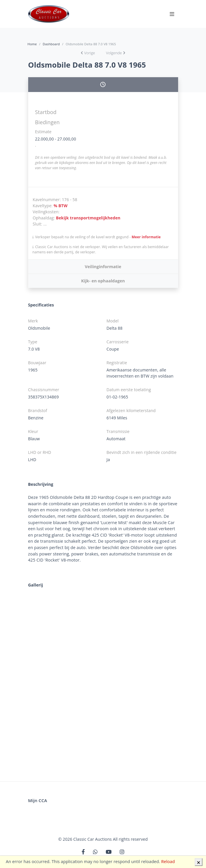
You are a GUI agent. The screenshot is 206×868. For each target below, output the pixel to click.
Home (32, 44)
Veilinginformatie (103, 267)
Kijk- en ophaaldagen (103, 281)
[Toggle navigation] (172, 14)
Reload (168, 861)
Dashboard (51, 44)
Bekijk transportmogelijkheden (88, 218)
